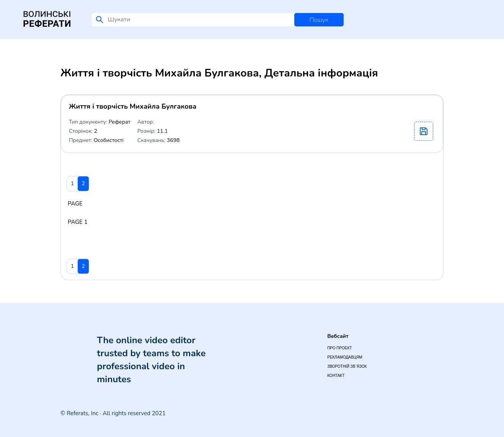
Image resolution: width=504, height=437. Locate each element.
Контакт (336, 376)
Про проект (339, 348)
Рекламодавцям (345, 357)
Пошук (319, 20)
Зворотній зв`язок (347, 366)
